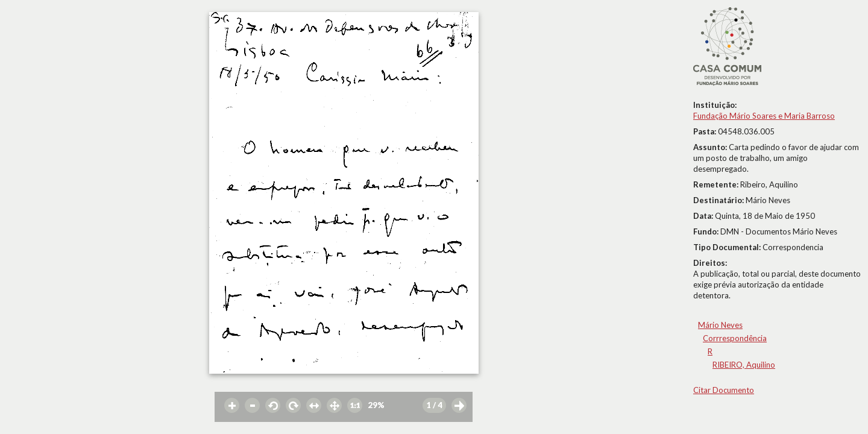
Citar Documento (724, 390)
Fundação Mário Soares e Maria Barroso (764, 116)
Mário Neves (720, 325)
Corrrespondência (735, 338)
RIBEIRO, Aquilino (744, 365)
